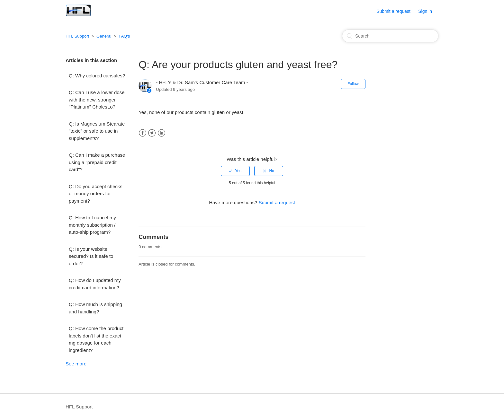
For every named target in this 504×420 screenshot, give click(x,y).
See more (76, 364)
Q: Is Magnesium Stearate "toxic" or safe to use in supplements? (97, 131)
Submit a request (393, 11)
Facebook (143, 133)
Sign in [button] (425, 11)
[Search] (390, 36)
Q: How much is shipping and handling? (95, 308)
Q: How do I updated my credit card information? (95, 284)
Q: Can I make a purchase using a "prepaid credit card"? (97, 162)
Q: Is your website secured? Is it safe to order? (91, 256)
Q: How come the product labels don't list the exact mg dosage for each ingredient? (96, 339)
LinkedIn (162, 133)
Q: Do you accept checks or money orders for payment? (96, 194)
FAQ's (124, 36)
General (104, 36)
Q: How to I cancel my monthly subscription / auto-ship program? (92, 225)
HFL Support (77, 36)
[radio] (235, 171)
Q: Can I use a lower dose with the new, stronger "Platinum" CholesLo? (97, 100)
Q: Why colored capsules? (97, 76)
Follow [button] (353, 84)
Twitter (152, 133)
